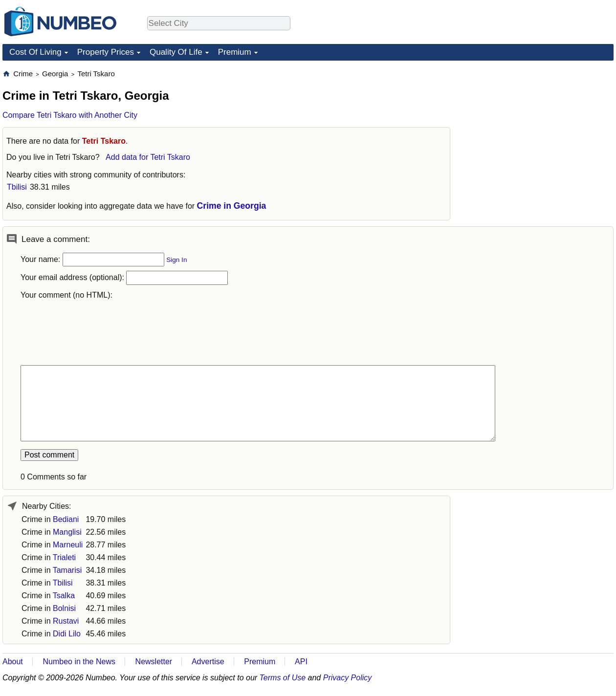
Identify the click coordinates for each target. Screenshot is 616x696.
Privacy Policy (348, 678)
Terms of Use (283, 678)
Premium (235, 52)
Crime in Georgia (232, 206)
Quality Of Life (176, 52)
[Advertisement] (497, 216)
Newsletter (154, 662)
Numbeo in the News (79, 662)
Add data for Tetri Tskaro (148, 157)
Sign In (176, 260)
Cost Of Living (35, 52)
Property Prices (106, 52)
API (301, 662)
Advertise (208, 662)
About (13, 662)
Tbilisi (17, 187)
